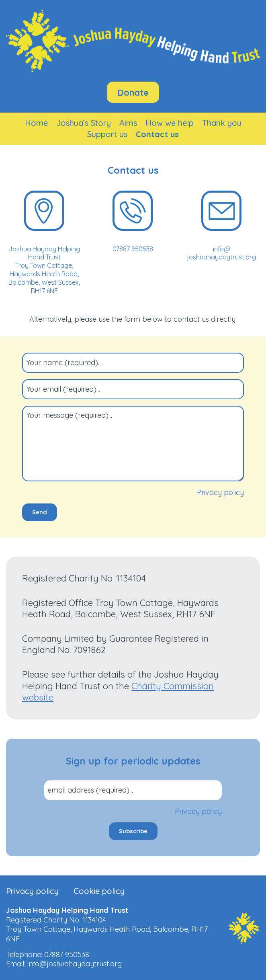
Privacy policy (220, 492)
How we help (170, 123)
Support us (107, 134)
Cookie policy (99, 891)
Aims (128, 123)
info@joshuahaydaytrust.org (75, 964)
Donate (133, 92)
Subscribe (133, 831)
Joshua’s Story (84, 123)
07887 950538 (133, 249)
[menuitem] (36, 123)
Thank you (222, 123)
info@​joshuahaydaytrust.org (222, 253)
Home (36, 123)
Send (40, 512)
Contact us (157, 134)
